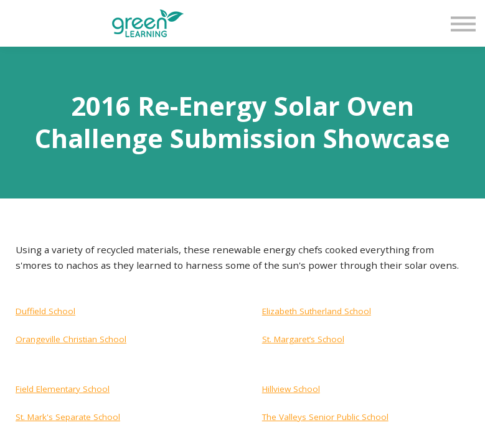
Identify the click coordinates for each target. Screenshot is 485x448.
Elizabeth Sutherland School (317, 311)
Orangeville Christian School (71, 339)
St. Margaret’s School (303, 339)
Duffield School (45, 311)
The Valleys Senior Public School (325, 417)
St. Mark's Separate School (68, 417)
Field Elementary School (63, 389)
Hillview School (291, 389)
